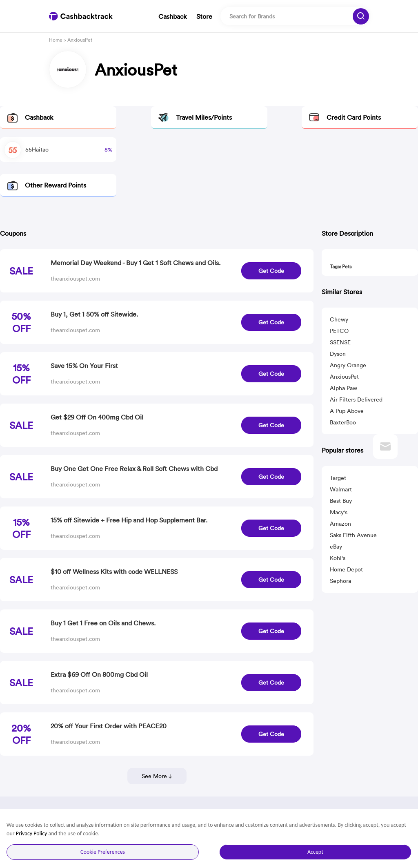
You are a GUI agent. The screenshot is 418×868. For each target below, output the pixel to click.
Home (56, 40)
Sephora (340, 581)
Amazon (340, 524)
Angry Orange (348, 365)
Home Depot (346, 569)
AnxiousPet (344, 377)
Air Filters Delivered (356, 399)
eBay (336, 547)
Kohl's (338, 558)
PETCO (339, 331)
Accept (315, 852)
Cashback (172, 16)
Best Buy (341, 501)
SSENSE (340, 342)
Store (204, 16)
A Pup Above (347, 411)
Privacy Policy (32, 833)
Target (338, 478)
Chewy (339, 319)
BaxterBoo (343, 422)
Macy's (339, 512)
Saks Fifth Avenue (353, 535)
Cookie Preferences (103, 852)
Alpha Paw (344, 388)
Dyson (338, 354)
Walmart (341, 489)
